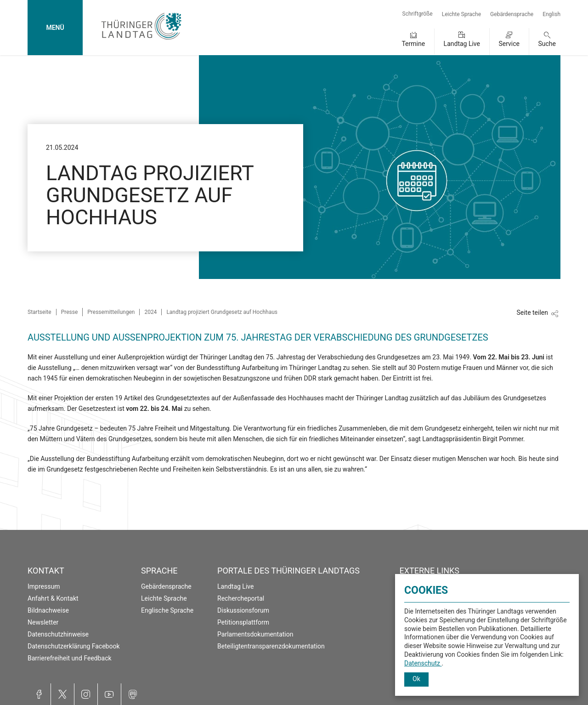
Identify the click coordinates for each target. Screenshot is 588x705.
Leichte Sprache (461, 14)
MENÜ (55, 28)
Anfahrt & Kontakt (53, 598)
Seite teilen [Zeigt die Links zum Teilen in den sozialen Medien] (532, 313)
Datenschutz (423, 663)
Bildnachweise (48, 610)
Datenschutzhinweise (58, 634)
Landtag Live (462, 44)
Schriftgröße (418, 14)
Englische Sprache (167, 610)
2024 (150, 312)
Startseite (40, 312)
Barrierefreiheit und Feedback (70, 658)
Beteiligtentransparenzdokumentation (271, 646)
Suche (547, 44)
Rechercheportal (241, 598)
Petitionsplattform (243, 622)
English (551, 14)
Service (509, 44)
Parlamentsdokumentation (255, 634)
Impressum (44, 586)
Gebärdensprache (512, 14)
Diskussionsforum (243, 610)
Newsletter (43, 622)
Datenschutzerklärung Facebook (74, 646)
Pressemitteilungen (111, 312)
